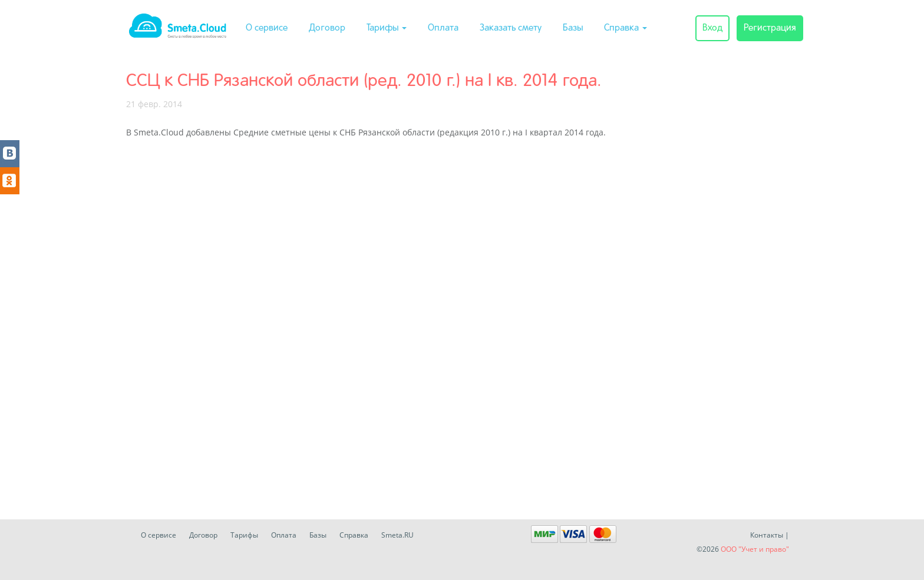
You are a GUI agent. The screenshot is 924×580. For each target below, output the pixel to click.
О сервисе (267, 28)
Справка (626, 28)
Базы (573, 28)
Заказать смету (511, 28)
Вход (712, 28)
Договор (327, 28)
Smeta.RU (397, 535)
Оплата (443, 28)
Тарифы (387, 28)
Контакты (767, 535)
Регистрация (770, 28)
